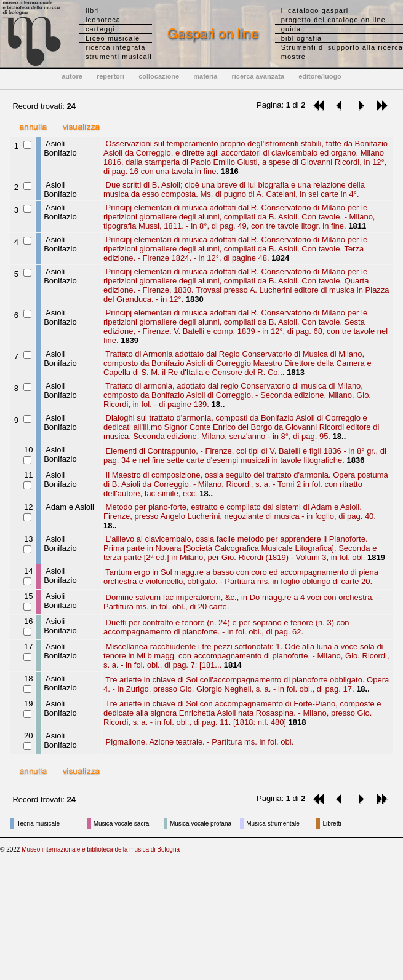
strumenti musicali (119, 57)
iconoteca (103, 20)
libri (93, 10)
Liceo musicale (113, 38)
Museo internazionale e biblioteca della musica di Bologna (101, 849)
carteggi (100, 29)
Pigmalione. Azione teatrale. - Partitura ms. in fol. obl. (198, 742)
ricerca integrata (116, 47)
